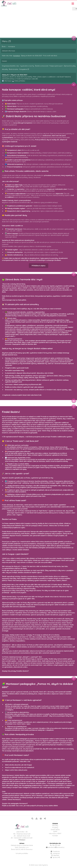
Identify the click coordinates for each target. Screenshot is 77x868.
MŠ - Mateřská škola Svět (22, 834)
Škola (9, 27)
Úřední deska (55, 830)
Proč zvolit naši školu (50, 56)
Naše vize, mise (7, 56)
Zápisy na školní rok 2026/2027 (31, 56)
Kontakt (55, 836)
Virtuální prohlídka (22, 853)
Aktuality (5, 69)
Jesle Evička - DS (22, 832)
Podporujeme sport (56, 66)
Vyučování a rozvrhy (27, 66)
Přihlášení (22, 840)
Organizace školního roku (11, 66)
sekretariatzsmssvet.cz (56, 847)
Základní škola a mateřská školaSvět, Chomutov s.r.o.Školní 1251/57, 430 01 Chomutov (22, 847)
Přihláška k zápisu (39, 268)
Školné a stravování (42, 66)
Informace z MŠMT (55, 834)
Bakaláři (55, 855)
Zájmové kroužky (70, 66)
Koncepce (17, 27)
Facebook (56, 851)
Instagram (55, 853)
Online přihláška (20, 81)
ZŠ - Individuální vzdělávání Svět (22, 838)
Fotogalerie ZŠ (24, 69)
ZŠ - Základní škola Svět (22, 836)
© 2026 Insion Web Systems (38, 865)
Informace (8, 81)
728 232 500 (56, 845)
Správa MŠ (55, 857)
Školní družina (13, 69)
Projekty (55, 828)
